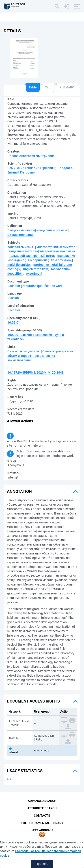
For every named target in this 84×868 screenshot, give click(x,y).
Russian (13, 298)
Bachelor (14, 310)
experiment (34, 274)
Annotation (19, 491)
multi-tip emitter (19, 265)
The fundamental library (42, 823)
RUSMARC (67, 87)
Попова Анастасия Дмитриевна (31, 156)
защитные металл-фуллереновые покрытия (42, 251)
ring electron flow (35, 269)
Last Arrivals (42, 830)
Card (48, 87)
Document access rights (33, 701)
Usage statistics (25, 771)
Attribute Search (42, 808)
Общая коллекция (21, 235)
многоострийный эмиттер (56, 247)
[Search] (57, 6)
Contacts (42, 816)
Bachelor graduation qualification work (35, 286)
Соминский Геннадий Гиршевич (31, 168)
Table (33, 87)
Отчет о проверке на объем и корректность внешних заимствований (40, 356)
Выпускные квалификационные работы (37, 230)
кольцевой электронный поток (32, 256)
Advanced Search (42, 801)
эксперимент (38, 260)
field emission (61, 260)
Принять (42, 864)
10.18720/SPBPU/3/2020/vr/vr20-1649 (36, 372)
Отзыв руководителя (23, 351)
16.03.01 (14, 322)
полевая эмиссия (20, 247)
